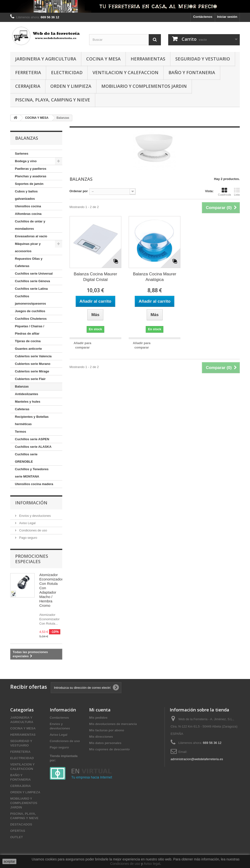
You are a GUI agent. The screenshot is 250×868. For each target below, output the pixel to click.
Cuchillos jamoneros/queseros (30, 300)
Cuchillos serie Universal (34, 274)
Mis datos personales (105, 743)
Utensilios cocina (28, 206)
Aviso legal (152, 864)
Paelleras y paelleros (31, 169)
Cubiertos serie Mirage (32, 371)
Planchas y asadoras (31, 176)
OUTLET (17, 837)
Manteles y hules (28, 402)
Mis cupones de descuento (109, 749)
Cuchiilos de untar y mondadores (30, 225)
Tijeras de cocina (28, 341)
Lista (237, 192)
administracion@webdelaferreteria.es (197, 759)
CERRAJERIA (28, 86)
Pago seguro (28, 538)
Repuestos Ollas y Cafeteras (29, 262)
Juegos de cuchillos (30, 311)
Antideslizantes (26, 394)
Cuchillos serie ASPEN (32, 439)
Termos (21, 432)
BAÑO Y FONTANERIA (192, 72)
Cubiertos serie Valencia (33, 356)
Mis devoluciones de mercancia (113, 724)
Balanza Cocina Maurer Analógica (155, 277)
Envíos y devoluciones (35, 516)
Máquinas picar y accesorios (28, 247)
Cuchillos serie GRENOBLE (26, 458)
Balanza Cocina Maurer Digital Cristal (95, 277)
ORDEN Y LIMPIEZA (71, 86)
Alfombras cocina (28, 214)
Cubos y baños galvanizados (26, 195)
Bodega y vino (26, 161)
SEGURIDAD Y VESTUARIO (203, 59)
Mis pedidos (98, 718)
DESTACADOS (21, 824)
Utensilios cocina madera (34, 484)
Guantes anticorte (28, 349)
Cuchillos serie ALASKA (33, 447)
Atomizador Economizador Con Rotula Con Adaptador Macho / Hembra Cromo (51, 590)
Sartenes (22, 154)
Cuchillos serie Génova (32, 281)
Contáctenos (203, 17)
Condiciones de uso (33, 530)
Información (31, 503)
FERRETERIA (28, 72)
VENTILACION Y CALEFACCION (125, 72)
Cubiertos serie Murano (33, 364)
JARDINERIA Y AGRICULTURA (46, 59)
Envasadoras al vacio (31, 236)
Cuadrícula (224, 192)
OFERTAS (18, 831)
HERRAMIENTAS (148, 59)
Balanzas (22, 386)
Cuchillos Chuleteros (31, 319)
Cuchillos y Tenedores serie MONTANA (32, 473)
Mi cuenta (100, 710)
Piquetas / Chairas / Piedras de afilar (30, 330)
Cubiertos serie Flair (30, 379)
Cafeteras (22, 409)
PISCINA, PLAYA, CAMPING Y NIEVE (53, 100)
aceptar (9, 861)
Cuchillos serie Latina (31, 289)
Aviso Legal (27, 523)
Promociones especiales (32, 559)
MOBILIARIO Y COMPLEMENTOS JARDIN (144, 86)
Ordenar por (79, 191)
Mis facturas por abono (107, 730)
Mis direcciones (101, 737)
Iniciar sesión (227, 17)
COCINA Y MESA (103, 59)
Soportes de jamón (29, 184)
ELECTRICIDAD (67, 72)
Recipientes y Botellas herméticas (32, 420)
